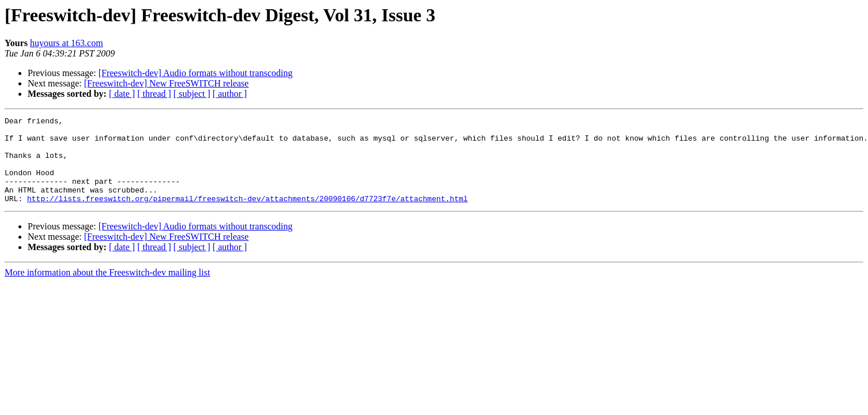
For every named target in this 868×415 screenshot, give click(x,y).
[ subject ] (192, 94)
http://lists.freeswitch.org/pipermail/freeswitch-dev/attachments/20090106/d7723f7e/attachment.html (247, 216)
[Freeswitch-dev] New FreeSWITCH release (167, 83)
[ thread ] (154, 94)
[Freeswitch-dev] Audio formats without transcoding (196, 73)
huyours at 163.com (67, 43)
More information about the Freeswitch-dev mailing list (107, 290)
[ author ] (230, 94)
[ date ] (122, 94)
